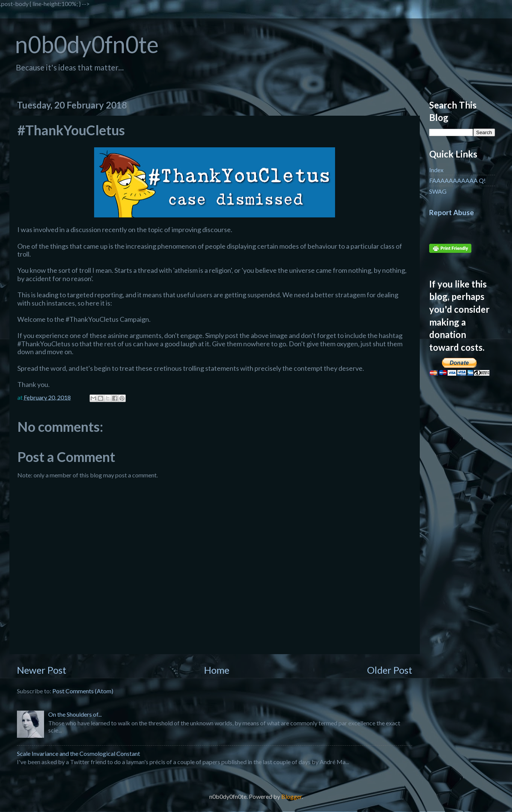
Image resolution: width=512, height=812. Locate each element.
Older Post (390, 670)
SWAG (438, 191)
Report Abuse (452, 213)
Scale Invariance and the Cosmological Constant (78, 753)
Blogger (292, 796)
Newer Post (42, 670)
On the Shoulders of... (75, 714)
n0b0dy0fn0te (87, 44)
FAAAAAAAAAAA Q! (457, 180)
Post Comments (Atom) (83, 691)
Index (436, 170)
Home (217, 670)
